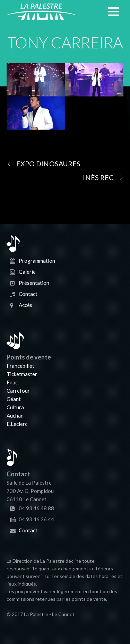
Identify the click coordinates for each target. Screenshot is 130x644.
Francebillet (20, 366)
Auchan (15, 416)
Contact (28, 294)
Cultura (15, 407)
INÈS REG (103, 177)
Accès (25, 305)
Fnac (12, 382)
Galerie (27, 272)
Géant (14, 399)
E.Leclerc (17, 424)
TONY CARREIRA (65, 43)
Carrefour (18, 391)
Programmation (37, 261)
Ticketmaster (22, 374)
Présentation (34, 283)
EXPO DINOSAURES (44, 164)
